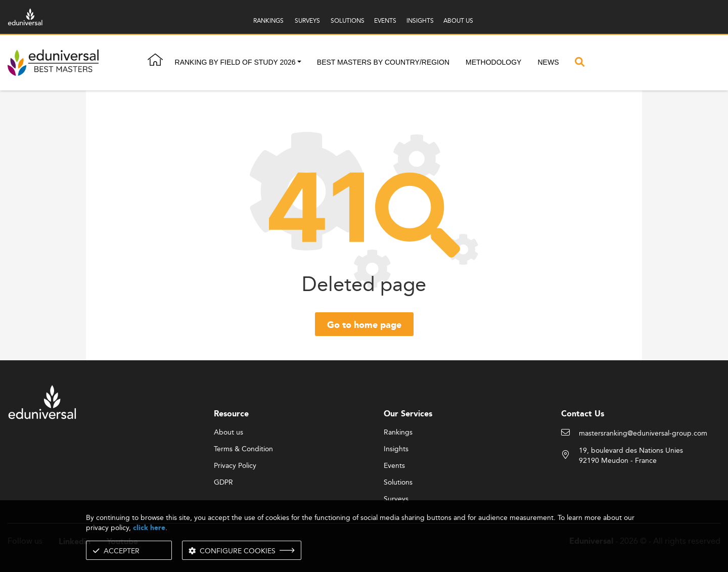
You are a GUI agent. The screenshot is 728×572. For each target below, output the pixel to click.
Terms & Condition (243, 449)
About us (229, 433)
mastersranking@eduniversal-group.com (643, 434)
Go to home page (364, 325)
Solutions (398, 483)
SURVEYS (307, 20)
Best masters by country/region (383, 62)
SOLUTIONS (348, 20)
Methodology (493, 62)
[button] (299, 63)
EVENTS (385, 20)
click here (149, 528)
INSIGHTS (420, 20)
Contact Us (583, 414)
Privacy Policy (235, 466)
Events (394, 466)
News (548, 62)
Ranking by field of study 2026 (235, 62)
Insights (396, 449)
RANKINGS (268, 20)
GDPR (223, 483)
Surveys (396, 499)
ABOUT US (458, 20)
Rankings (398, 433)
